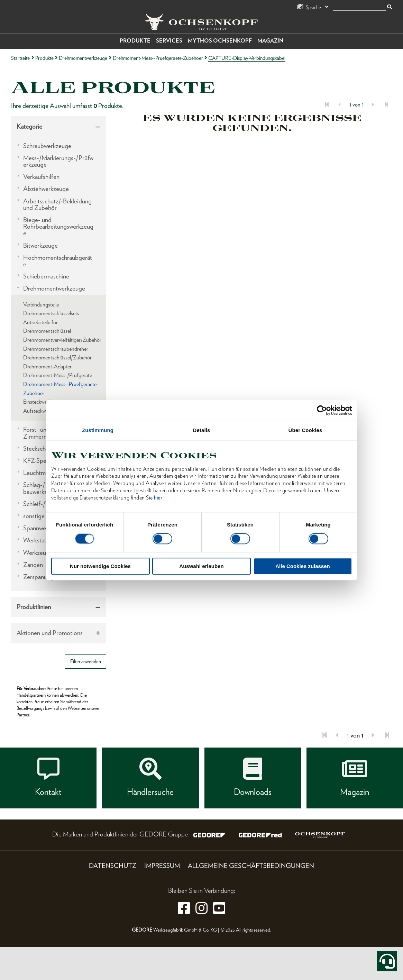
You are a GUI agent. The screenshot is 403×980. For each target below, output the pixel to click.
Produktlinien (34, 607)
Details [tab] (202, 430)
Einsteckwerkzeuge (43, 402)
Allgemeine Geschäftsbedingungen (251, 866)
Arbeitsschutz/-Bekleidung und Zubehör (57, 204)
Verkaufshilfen (41, 177)
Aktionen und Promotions (50, 633)
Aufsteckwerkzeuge (44, 411)
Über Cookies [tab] (305, 430)
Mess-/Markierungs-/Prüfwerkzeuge (58, 161)
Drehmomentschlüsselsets (51, 313)
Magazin (270, 41)
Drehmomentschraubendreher (56, 349)
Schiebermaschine (46, 276)
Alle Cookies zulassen (303, 566)
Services (169, 41)
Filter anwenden (86, 661)
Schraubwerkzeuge (47, 146)
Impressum (162, 866)
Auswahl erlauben (201, 566)
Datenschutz (113, 866)
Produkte (135, 41)
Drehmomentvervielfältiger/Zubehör (62, 340)
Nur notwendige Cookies (100, 566)
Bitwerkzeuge (40, 245)
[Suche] (360, 7)
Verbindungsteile (41, 305)
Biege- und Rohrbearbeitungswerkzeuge (58, 227)
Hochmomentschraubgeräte (58, 261)
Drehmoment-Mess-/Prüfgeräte (58, 375)
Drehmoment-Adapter (47, 367)
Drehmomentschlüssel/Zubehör (57, 358)
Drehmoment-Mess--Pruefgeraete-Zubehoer (158, 58)
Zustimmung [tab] (98, 430)
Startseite (20, 58)
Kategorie (29, 126)
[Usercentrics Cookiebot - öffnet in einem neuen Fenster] (322, 410)
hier (158, 498)
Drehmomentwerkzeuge (83, 58)
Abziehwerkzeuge (46, 189)
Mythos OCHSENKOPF (220, 41)
